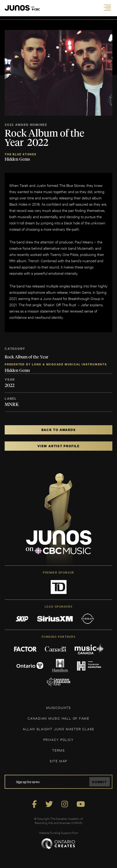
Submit (100, 782)
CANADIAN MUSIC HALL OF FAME (58, 718)
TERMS (58, 750)
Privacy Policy (58, 739)
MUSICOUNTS (58, 707)
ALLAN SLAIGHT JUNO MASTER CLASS (58, 729)
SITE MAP (58, 761)
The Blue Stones (21, 154)
